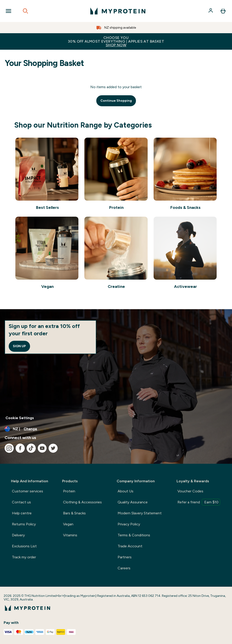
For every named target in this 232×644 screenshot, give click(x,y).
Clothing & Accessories (82, 502)
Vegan (68, 524)
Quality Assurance (133, 502)
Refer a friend (199, 502)
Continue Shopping (116, 101)
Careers (124, 568)
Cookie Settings (20, 418)
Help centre (22, 513)
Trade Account (130, 546)
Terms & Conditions (134, 535)
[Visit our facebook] (20, 448)
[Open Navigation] (8, 11)
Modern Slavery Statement (140, 513)
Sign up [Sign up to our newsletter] (19, 346)
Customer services (28, 491)
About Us (126, 491)
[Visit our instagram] (9, 448)
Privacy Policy (129, 524)
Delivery (18, 535)
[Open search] (25, 11)
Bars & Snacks (74, 513)
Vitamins (70, 535)
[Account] (211, 11)
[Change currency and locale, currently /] (116, 429)
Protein (69, 491)
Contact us (21, 502)
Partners (125, 557)
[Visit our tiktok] (31, 448)
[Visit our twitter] (53, 448)
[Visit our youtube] (42, 448)
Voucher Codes (190, 491)
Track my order (24, 557)
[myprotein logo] (118, 11)
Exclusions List (24, 546)
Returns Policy (24, 524)
